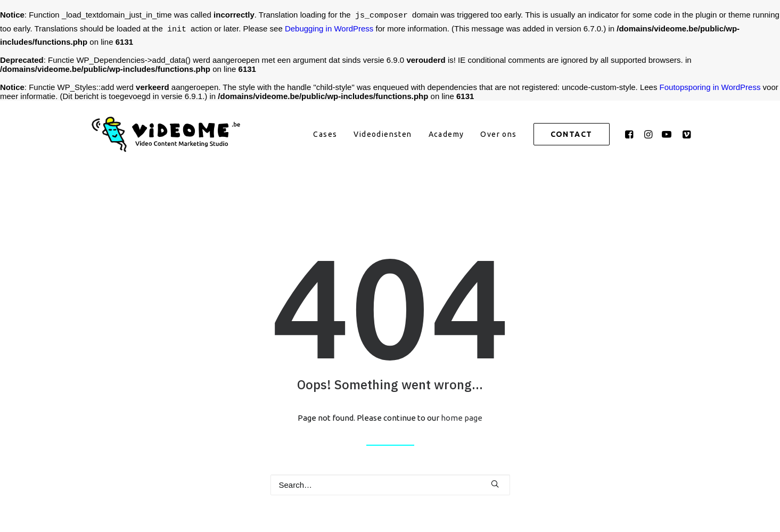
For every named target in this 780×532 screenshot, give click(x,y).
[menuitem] (325, 134)
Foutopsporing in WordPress (710, 87)
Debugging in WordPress (329, 30)
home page (462, 418)
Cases (325, 134)
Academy (446, 134)
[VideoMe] (170, 134)
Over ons (498, 134)
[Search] (390, 485)
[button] (631, 134)
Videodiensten (383, 134)
